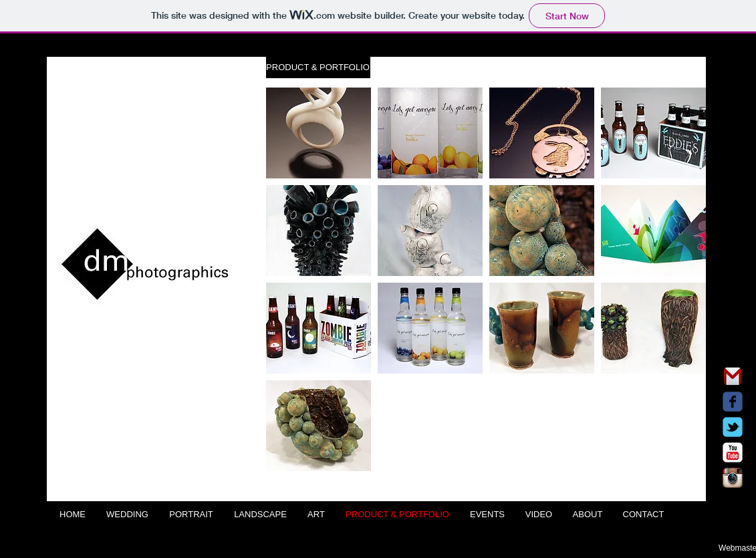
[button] (318, 67)
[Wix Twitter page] (733, 427)
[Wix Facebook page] (733, 402)
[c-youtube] (733, 452)
